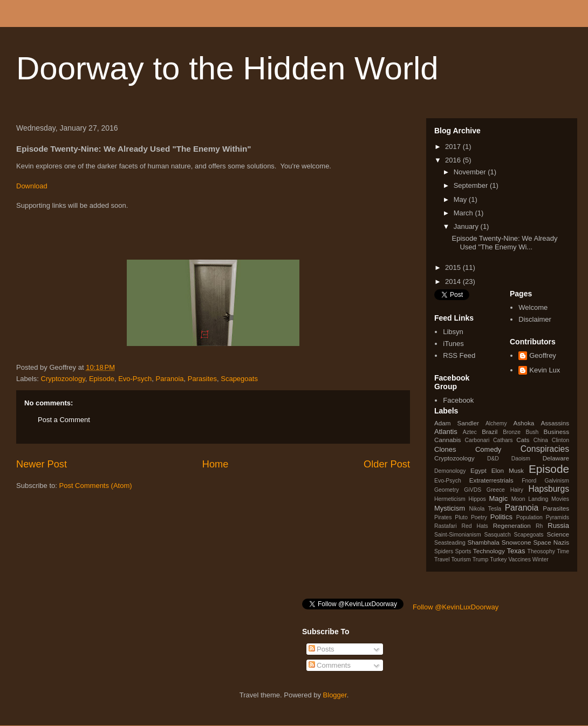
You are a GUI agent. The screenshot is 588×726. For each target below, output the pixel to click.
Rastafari (446, 526)
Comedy (488, 449)
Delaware (556, 458)
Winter (541, 559)
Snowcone (517, 542)
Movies (560, 499)
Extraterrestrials (491, 480)
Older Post (387, 464)
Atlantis (446, 432)
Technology (489, 551)
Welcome (533, 307)
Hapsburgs (549, 489)
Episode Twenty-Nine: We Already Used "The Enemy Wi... (504, 243)
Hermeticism (450, 499)
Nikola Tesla (485, 509)
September (472, 185)
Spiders (444, 551)
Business (556, 432)
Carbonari (477, 440)
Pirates (443, 517)
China (541, 440)
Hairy (517, 490)
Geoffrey (543, 355)
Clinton (560, 440)
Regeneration (512, 525)
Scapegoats (239, 379)
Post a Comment (64, 420)
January (467, 226)
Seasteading (450, 543)
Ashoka (524, 423)
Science (558, 534)
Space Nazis (551, 542)
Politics (501, 517)
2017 (454, 147)
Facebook (458, 400)
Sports (463, 551)
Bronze (512, 432)
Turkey (498, 559)
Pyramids (558, 517)
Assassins (555, 423)
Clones (445, 449)
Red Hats (474, 526)
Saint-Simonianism (458, 535)
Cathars (503, 440)
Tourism (461, 559)
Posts (322, 649)
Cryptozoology (63, 379)
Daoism (521, 459)
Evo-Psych (135, 379)
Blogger (335, 695)
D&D (493, 459)
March (464, 213)
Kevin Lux (545, 370)
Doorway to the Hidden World (227, 68)
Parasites (202, 379)
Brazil (490, 432)
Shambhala (484, 542)
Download (32, 186)
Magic (499, 498)
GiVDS (473, 490)
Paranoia (170, 379)
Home (216, 464)
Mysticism (450, 508)
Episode (102, 379)
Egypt (478, 470)
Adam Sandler (457, 423)
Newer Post (42, 464)
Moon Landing (530, 499)
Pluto (461, 517)
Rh (539, 526)
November (471, 172)
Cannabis (447, 440)
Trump (481, 559)
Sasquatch (498, 535)
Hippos (477, 499)
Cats (523, 440)
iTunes (453, 344)
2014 (454, 281)
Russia (558, 525)
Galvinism (557, 481)
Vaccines (519, 559)
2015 (454, 267)
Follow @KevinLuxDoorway (456, 607)
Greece (496, 490)
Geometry (447, 490)
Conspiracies (545, 449)
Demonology (450, 471)
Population (529, 517)
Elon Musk (508, 470)
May (461, 199)
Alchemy (496, 423)
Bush (532, 432)
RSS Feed (459, 355)
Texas (516, 551)
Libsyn (453, 332)
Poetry (479, 517)
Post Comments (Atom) (96, 486)
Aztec (470, 432)
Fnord (529, 481)
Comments (330, 665)
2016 (454, 160)
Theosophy (541, 551)
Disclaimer (535, 319)
